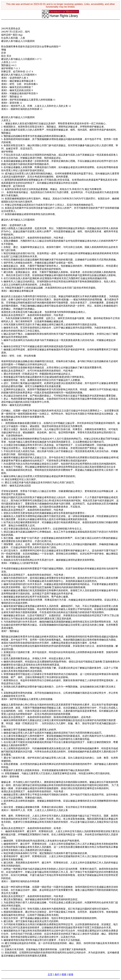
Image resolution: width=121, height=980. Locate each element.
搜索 (64, 974)
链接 (71, 974)
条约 (57, 974)
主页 (50, 974)
